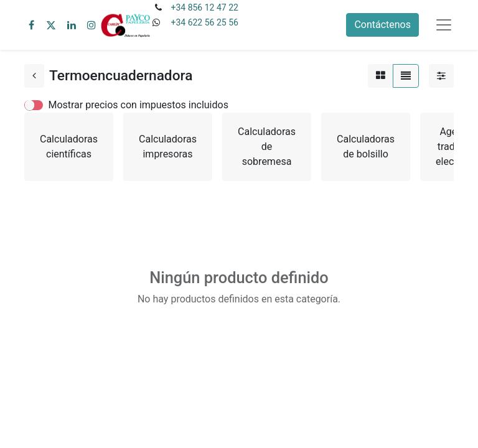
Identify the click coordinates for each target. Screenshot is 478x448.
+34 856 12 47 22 (204, 7)
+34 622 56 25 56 (204, 22)
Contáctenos (382, 25)
